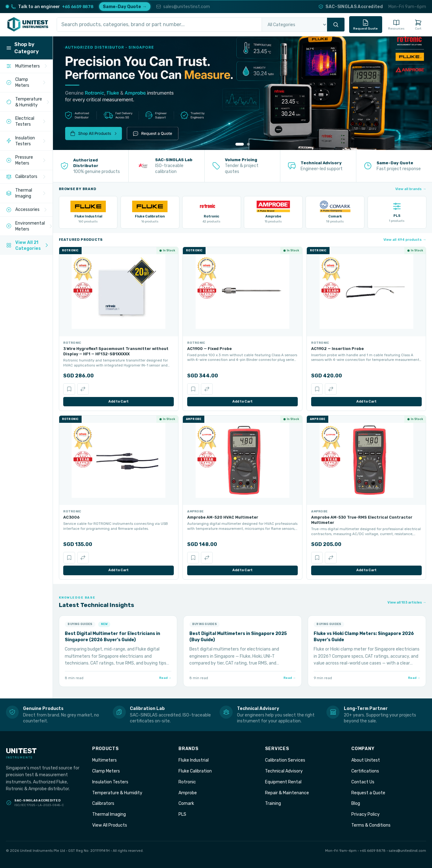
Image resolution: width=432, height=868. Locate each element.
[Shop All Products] (103, 134)
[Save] (69, 389)
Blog (356, 803)
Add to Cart (119, 401)
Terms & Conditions (371, 825)
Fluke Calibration (195, 771)
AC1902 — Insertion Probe (337, 349)
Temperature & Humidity (117, 793)
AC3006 (71, 517)
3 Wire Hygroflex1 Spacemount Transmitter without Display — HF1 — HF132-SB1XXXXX (116, 351)
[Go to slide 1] (240, 144)
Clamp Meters (106, 771)
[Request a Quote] (163, 134)
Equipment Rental (283, 782)
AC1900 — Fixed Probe (209, 349)
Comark (186, 803)
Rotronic (187, 782)
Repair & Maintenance (287, 793)
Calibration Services (285, 760)
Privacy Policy (366, 814)
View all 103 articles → (407, 602)
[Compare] (83, 389)
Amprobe (188, 793)
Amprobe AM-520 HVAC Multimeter (223, 517)
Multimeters (104, 760)
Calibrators (103, 803)
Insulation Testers (110, 782)
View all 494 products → (405, 240)
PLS (182, 814)
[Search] (336, 25)
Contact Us (363, 782)
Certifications (365, 771)
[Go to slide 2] (248, 144)
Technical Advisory (284, 771)
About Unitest (366, 760)
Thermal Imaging (109, 814)
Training (273, 803)
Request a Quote (368, 793)
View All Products (110, 825)
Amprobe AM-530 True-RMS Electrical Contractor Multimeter (362, 520)
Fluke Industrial (194, 760)
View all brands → (411, 189)
